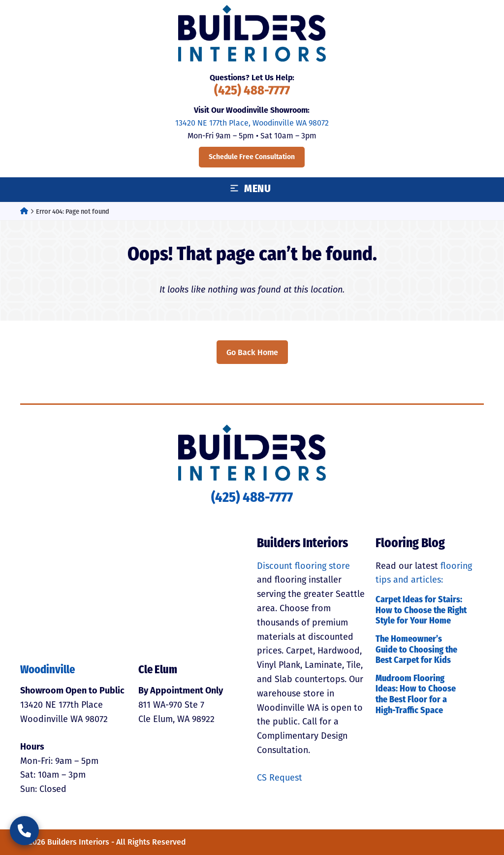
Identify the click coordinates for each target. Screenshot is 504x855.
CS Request (280, 778)
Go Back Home (252, 352)
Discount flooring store (303, 566)
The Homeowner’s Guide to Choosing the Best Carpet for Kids (416, 650)
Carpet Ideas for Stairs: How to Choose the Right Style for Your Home (421, 611)
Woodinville (47, 671)
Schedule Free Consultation (252, 157)
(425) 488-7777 (252, 91)
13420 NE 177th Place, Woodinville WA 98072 (252, 123)
